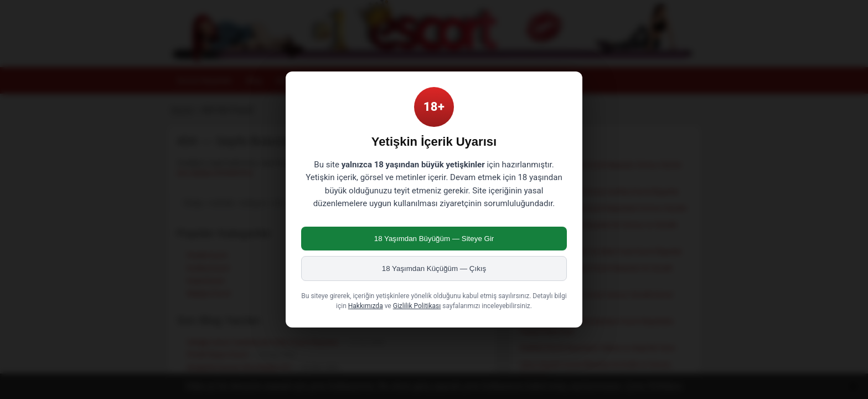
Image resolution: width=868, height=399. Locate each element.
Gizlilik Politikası (417, 306)
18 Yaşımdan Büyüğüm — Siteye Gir (434, 239)
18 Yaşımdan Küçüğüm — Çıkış (434, 268)
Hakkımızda (366, 306)
